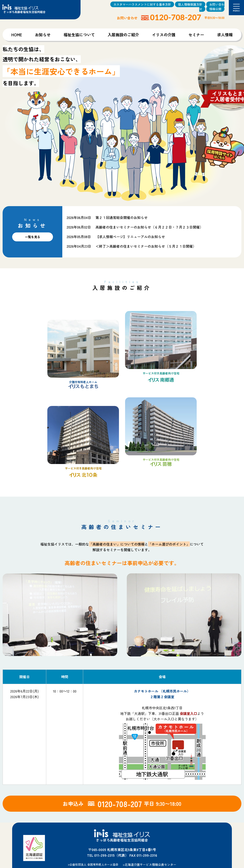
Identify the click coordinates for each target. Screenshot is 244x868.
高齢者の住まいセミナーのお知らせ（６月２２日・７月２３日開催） (149, 227)
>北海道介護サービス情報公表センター (149, 865)
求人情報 (225, 35)
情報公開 (215, 9)
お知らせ (43, 35)
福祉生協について (79, 35)
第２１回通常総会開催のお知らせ (122, 217)
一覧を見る (33, 237)
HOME (17, 35)
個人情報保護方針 (190, 4)
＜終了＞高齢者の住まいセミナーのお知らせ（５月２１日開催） (146, 246)
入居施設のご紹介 (123, 35)
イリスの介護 (164, 35)
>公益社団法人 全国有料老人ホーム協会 (93, 864)
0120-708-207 (176, 17)
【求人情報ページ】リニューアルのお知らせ (130, 237)
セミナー (196, 35)
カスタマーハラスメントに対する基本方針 (142, 4)
